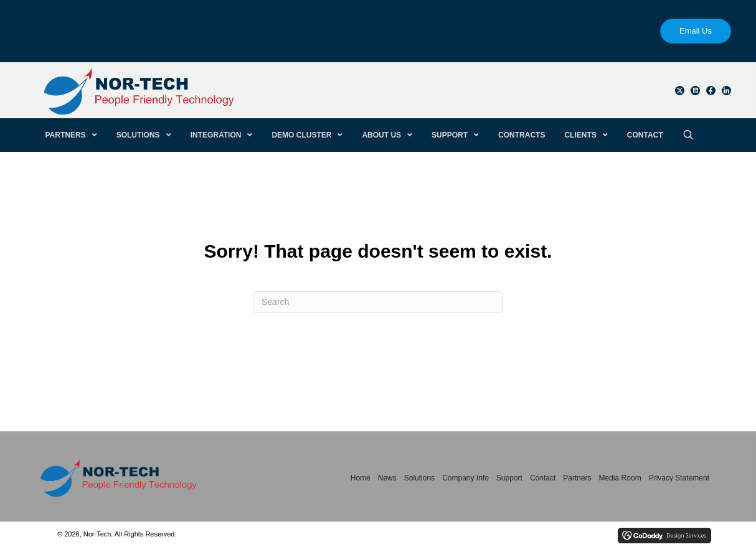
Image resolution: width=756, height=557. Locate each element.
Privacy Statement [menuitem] (679, 478)
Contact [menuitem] (543, 478)
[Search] (378, 302)
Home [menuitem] (361, 478)
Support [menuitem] (509, 478)
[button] (680, 91)
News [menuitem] (387, 478)
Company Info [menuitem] (465, 478)
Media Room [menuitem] (620, 478)
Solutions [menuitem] (419, 478)
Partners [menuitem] (577, 478)
